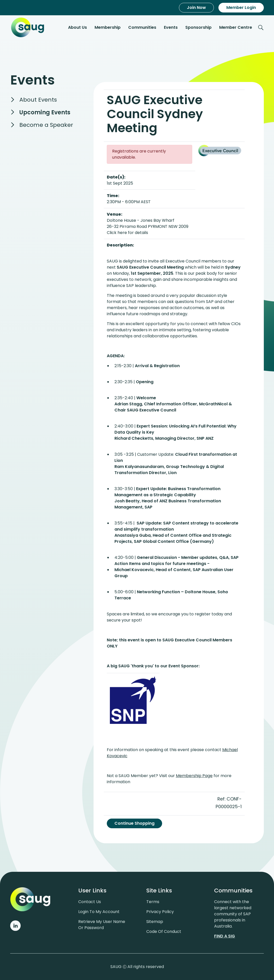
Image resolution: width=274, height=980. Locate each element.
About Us (77, 28)
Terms (153, 901)
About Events (38, 100)
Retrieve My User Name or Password (102, 924)
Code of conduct (164, 931)
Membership (108, 28)
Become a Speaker (46, 125)
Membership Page (194, 776)
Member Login (241, 8)
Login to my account (99, 911)
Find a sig (225, 936)
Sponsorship (198, 28)
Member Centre (236, 28)
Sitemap (155, 921)
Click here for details (127, 233)
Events (171, 28)
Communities (142, 28)
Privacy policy (160, 911)
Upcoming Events (45, 113)
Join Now (196, 8)
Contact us (90, 901)
